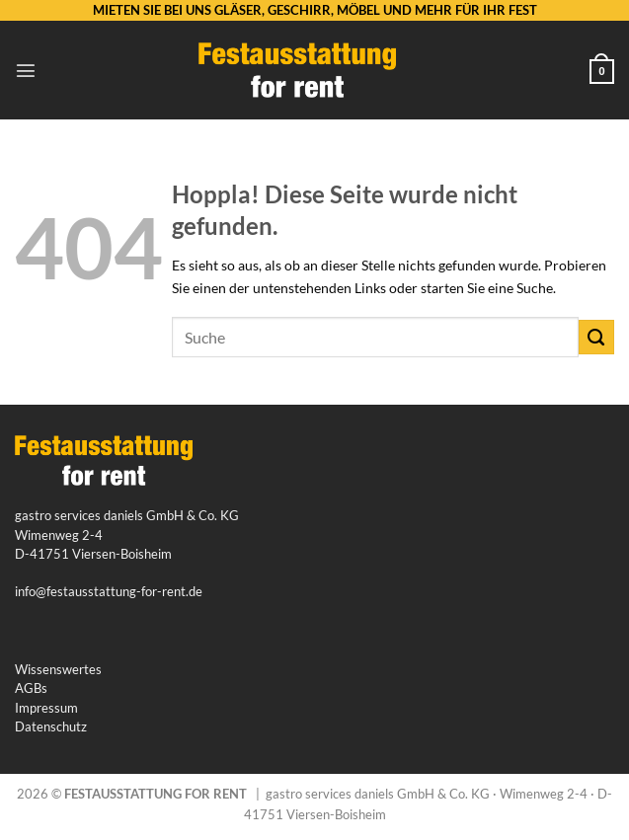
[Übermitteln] (596, 338)
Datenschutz (51, 726)
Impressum (46, 708)
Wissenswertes (58, 669)
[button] (26, 70)
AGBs (31, 688)
